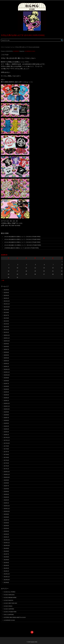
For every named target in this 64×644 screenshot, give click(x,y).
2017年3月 (6, 463)
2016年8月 (6, 483)
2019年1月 (6, 401)
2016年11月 (7, 475)
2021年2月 (6, 330)
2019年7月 (6, 384)
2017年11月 (7, 440)
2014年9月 (6, 548)
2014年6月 (6, 557)
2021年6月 (6, 318)
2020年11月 (7, 338)
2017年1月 (6, 469)
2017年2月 (6, 466)
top (32, 632)
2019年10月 (7, 375)
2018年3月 (6, 429)
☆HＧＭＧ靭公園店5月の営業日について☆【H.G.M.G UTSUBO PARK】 (22, 239)
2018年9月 (6, 412)
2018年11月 (7, 406)
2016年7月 (6, 486)
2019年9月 (6, 378)
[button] (59, 40)
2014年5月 (6, 560)
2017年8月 (6, 449)
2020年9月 (6, 344)
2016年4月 (6, 494)
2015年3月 (6, 531)
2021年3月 (6, 327)
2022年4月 (6, 293)
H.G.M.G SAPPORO (9, 609)
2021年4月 (6, 324)
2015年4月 (6, 528)
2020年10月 (7, 341)
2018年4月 (6, 426)
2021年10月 (7, 307)
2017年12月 (7, 438)
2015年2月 (6, 534)
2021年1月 (6, 332)
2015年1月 (6, 537)
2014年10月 (7, 546)
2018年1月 (6, 435)
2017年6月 (6, 455)
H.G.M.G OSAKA (8, 606)
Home (2, 47)
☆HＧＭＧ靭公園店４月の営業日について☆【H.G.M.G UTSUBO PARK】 (23, 245)
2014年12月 (7, 540)
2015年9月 (6, 514)
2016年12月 (7, 472)
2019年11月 (7, 372)
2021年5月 (6, 321)
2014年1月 (6, 571)
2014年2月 (6, 568)
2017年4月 (6, 460)
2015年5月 (6, 526)
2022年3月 (6, 295)
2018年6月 (6, 420)
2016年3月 (6, 497)
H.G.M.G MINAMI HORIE (10, 598)
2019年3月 (6, 395)
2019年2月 (6, 398)
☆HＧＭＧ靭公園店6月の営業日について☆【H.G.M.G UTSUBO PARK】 (22, 237)
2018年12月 (7, 403)
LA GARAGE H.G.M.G (9, 47)
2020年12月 (7, 335)
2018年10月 (7, 409)
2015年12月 (7, 506)
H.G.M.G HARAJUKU (9, 595)
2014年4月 (6, 563)
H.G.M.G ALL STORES (9, 592)
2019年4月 (6, 392)
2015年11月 (7, 509)
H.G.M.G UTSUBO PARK (10, 612)
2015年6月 (6, 523)
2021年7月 (6, 315)
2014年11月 (7, 543)
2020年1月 (6, 367)
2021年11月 (7, 304)
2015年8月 (6, 517)
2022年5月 (6, 290)
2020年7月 (6, 349)
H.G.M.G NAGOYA (8, 600)
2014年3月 (6, 565)
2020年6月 (6, 352)
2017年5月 (6, 457)
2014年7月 (6, 554)
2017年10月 (7, 443)
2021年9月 (6, 310)
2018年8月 (6, 415)
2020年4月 (6, 358)
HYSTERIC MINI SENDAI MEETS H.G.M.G (15, 617)
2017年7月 (6, 452)
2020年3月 (6, 361)
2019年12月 (7, 369)
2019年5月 (6, 389)
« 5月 (3, 280)
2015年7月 (6, 520)
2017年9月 (6, 446)
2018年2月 (6, 432)
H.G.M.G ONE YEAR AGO (10, 603)
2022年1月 (6, 298)
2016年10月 (7, 477)
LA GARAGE (16, 51)
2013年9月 (6, 583)
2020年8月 (6, 347)
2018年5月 (6, 423)
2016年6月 (6, 489)
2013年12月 (7, 574)
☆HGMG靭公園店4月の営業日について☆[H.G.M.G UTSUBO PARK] (21, 248)
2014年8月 (6, 551)
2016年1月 (6, 503)
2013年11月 (7, 577)
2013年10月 (7, 580)
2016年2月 (6, 500)
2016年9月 (6, 480)
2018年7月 (6, 418)
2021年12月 (7, 301)
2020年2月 (6, 364)
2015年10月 (7, 511)
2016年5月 (6, 492)
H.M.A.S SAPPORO (9, 615)
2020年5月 (6, 355)
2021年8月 (6, 312)
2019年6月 (6, 386)
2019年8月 (6, 381)
